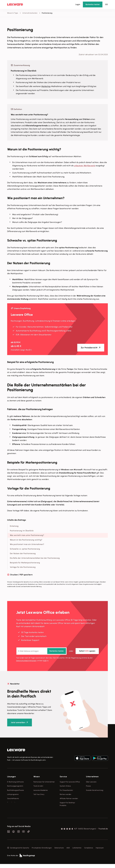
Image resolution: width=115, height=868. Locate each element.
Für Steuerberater (66, 790)
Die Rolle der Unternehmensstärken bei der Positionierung (35, 558)
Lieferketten (77, 852)
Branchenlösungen (14, 803)
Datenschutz (59, 852)
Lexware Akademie (41, 790)
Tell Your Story (39, 794)
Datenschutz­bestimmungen (26, 661)
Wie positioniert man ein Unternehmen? (27, 544)
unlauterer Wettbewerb (85, 166)
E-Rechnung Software (15, 782)
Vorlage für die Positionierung (23, 567)
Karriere (89, 794)
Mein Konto (64, 814)
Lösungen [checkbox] (11, 777)
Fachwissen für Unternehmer (44, 782)
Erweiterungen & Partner (16, 807)
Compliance (89, 852)
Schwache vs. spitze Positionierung (25, 549)
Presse (88, 786)
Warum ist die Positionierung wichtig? (26, 540)
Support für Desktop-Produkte (67, 804)
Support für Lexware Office (70, 782)
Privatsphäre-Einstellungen (42, 852)
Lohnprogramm (13, 794)
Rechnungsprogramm (15, 786)
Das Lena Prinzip (39, 799)
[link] (16, 750)
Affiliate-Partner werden (69, 799)
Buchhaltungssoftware (15, 790)
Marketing (46, 86)
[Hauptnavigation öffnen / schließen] (106, 4)
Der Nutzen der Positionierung (23, 553)
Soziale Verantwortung (95, 790)
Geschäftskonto (13, 799)
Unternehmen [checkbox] (92, 777)
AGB (45, 661)
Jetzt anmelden (18, 722)
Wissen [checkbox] (37, 777)
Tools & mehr (38, 786)
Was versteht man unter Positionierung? (27, 535)
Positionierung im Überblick (22, 531)
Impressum (100, 852)
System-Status (65, 786)
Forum (62, 810)
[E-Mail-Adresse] (41, 651)
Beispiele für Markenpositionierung (25, 563)
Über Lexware (91, 782)
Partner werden (66, 794)
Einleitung (14, 526)
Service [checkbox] (63, 777)
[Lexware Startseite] (15, 4)
